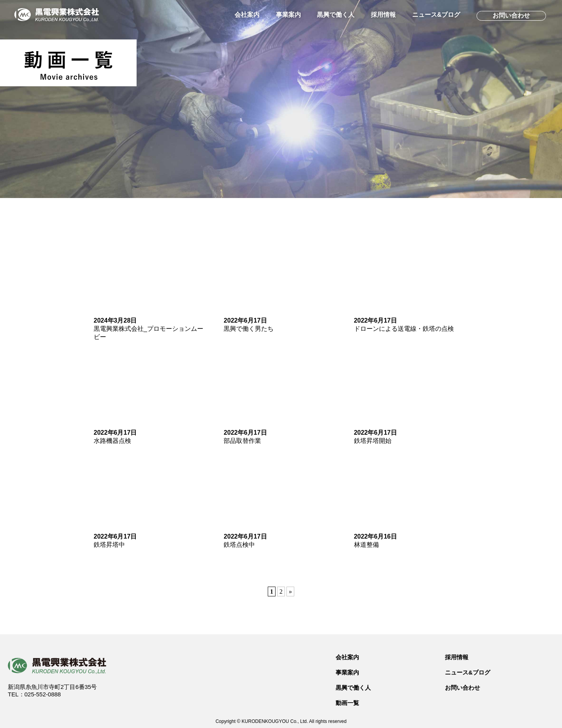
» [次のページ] (290, 591)
